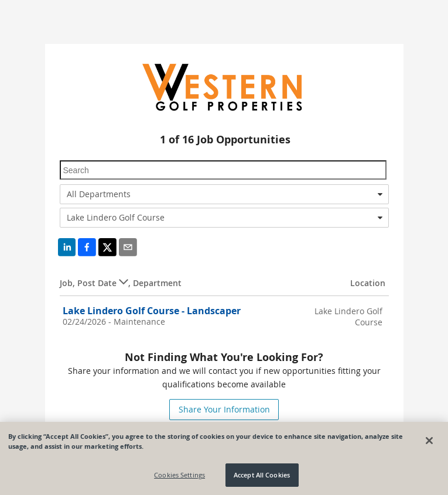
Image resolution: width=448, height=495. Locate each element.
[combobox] (224, 194)
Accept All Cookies (262, 475)
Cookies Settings (179, 475)
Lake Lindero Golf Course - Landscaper (152, 311)
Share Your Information (224, 409)
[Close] (429, 441)
